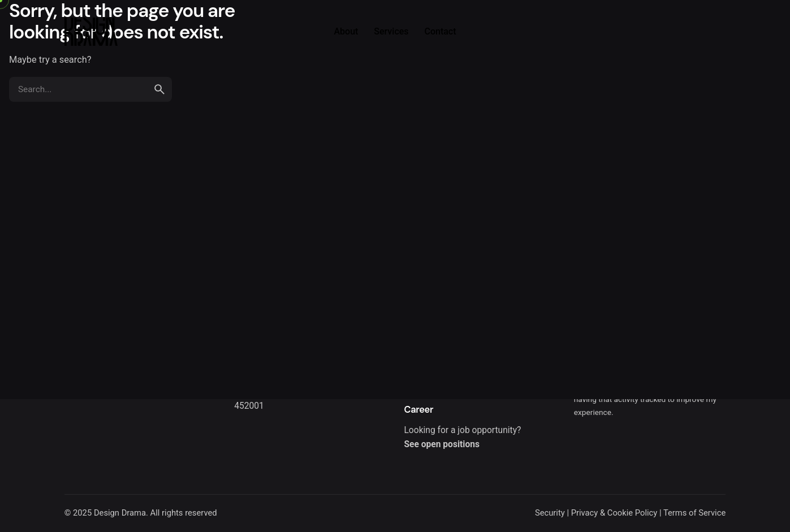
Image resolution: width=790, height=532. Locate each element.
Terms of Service (694, 513)
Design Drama (120, 513)
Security (550, 513)
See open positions (441, 444)
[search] (159, 89)
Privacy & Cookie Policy (614, 513)
